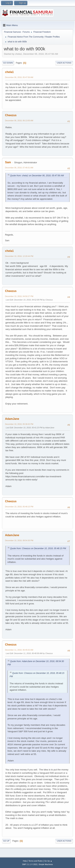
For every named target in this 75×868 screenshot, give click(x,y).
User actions (64, 63)
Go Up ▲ (48, 861)
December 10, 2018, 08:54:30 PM (19, 540)
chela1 (9, 72)
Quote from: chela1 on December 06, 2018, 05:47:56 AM (37, 176)
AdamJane (12, 419)
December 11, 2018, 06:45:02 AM (19, 650)
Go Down (8, 63)
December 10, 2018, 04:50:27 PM (19, 296)
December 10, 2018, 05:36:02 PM (19, 424)
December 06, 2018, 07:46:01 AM (19, 168)
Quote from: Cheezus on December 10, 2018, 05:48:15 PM (38, 548)
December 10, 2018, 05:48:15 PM (19, 507)
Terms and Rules (35, 861)
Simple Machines (46, 864)
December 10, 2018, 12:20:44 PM (19, 256)
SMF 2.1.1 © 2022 (30, 864)
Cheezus (11, 115)
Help (25, 861)
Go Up (6, 841)
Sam (8, 162)
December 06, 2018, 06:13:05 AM (19, 121)
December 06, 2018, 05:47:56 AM (19, 77)
